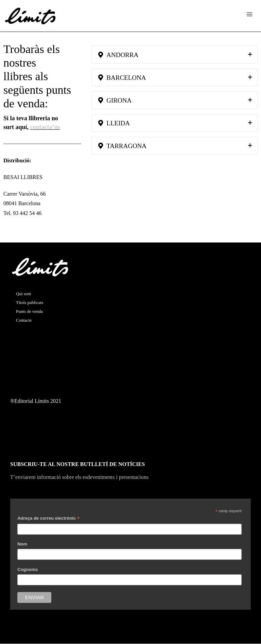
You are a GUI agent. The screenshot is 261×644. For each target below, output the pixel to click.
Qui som (23, 294)
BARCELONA (122, 78)
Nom (22, 544)
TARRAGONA (122, 146)
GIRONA (115, 100)
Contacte (24, 320)
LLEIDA (114, 123)
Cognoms (28, 569)
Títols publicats (30, 302)
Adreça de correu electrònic (48, 519)
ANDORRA (118, 55)
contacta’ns (45, 127)
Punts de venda (29, 311)
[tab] (175, 55)
